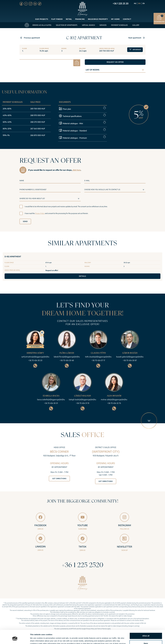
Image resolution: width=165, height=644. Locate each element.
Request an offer (115, 62)
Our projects (42, 19)
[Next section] (149, 421)
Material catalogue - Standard (75, 131)
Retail (69, 19)
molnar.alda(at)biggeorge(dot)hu (114, 400)
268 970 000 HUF (38, 115)
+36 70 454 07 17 (98, 360)
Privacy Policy (40, 213)
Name (22, 181)
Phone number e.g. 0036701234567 (33, 189)
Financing (80, 19)
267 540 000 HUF (38, 129)
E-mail (87, 181)
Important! (135, 49)
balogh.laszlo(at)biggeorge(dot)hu (82, 400)
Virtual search (88, 25)
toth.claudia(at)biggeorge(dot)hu (98, 357)
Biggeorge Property (98, 19)
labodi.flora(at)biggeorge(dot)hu (67, 357)
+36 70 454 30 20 (35, 360)
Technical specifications (72, 116)
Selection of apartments (67, 25)
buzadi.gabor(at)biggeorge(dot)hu (130, 357)
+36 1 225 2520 (82, 565)
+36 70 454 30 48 (67, 360)
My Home (115, 19)
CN (144, 3)
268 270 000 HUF (38, 122)
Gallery (136, 25)
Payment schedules (119, 25)
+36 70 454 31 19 (83, 403)
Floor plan (67, 109)
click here (77, 170)
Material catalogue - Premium (75, 138)
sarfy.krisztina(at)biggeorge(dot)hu (35, 357)
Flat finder (57, 19)
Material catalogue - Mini (73, 123)
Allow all (146, 625)
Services (103, 25)
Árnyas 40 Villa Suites (42, 25)
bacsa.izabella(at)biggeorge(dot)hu (51, 400)
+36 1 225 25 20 (121, 3)
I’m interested (159, 19)
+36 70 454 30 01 (51, 403)
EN (139, 3)
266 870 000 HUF (38, 135)
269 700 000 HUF (38, 109)
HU (135, 3)
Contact (127, 19)
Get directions (59, 478)
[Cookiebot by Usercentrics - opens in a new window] (15, 640)
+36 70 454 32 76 (114, 403)
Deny (146, 633)
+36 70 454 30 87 (130, 360)
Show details (35, 639)
